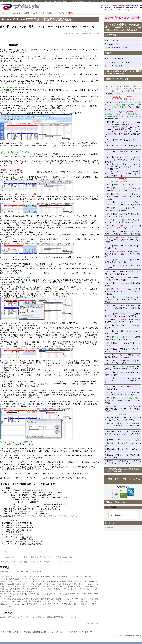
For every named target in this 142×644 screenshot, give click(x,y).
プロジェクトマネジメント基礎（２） (64, 516)
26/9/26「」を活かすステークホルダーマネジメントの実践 (123, 401)
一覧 (5, 552)
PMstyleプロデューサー (122, 59)
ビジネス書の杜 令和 (117, 66)
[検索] (123, 515)
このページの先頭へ (93, 623)
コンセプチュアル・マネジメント (123, 48)
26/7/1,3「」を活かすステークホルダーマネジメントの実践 (123, 240)
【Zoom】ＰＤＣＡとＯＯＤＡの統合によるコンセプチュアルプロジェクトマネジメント (123, 419)
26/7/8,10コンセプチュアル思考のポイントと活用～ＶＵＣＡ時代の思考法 (122, 254)
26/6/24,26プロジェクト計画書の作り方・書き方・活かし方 (123, 227)
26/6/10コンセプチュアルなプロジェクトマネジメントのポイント (122, 189)
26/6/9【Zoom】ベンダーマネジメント (123, 185)
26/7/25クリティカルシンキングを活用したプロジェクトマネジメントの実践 (122, 300)
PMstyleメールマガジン (122, 40)
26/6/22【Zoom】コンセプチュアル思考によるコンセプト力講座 (122, 215)
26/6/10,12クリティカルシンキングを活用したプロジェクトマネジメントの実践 (123, 196)
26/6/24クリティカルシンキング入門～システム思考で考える (122, 221)
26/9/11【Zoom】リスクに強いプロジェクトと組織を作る (122, 388)
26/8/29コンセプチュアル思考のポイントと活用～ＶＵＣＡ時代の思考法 (122, 381)
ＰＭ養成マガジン (123, 44)
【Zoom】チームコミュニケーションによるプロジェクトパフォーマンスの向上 (123, 462)
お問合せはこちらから (113, 94)
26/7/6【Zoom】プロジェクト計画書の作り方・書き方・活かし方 (123, 247)
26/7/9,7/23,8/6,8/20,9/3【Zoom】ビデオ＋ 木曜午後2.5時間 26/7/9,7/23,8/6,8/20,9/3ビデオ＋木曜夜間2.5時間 (123, 111)
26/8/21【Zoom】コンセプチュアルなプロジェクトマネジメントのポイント (122, 362)
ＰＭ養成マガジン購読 (32, 617)
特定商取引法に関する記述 (35, 632)
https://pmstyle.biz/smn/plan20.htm (30, 511)
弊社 (5, 83)
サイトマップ (87, 632)
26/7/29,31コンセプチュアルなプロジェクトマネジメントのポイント (123, 321)
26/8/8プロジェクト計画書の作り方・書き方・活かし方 (123, 338)
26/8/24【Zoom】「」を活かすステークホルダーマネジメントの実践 (123, 368)
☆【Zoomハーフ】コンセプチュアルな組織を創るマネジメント (123, 456)
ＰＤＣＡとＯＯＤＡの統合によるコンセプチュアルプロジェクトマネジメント (123, 426)
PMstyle (32, 6)
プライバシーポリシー (11, 632)
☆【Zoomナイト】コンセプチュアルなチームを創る (123, 450)
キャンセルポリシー (58, 632)
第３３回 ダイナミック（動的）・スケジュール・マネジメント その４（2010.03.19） (38, 562)
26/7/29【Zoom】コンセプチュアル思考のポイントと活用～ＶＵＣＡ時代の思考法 (122, 315)
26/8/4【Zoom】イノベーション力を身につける (123, 147)
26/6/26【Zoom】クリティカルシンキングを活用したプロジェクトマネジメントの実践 (122, 233)
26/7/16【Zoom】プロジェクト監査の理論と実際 (122, 284)
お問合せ (73, 632)
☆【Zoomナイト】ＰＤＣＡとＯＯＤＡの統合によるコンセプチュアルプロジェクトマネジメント (123, 434)
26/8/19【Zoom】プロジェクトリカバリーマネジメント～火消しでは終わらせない (123, 350)
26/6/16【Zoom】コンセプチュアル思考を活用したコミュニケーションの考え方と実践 (122, 203)
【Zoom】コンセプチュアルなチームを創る (123, 440)
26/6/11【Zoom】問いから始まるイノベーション (122, 141)
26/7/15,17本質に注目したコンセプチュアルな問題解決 (123, 279)
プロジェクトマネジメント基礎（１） (32, 516)
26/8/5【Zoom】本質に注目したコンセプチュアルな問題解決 (123, 332)
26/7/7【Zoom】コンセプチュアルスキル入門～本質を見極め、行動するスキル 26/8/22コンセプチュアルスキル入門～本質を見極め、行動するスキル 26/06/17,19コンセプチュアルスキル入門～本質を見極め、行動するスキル (123, 129)
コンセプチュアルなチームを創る (123, 444)
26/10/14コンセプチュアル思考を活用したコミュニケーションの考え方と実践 (123, 409)
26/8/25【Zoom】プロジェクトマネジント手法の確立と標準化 (122, 374)
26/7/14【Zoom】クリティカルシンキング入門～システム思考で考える (122, 273)
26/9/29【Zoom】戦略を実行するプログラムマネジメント (122, 153)
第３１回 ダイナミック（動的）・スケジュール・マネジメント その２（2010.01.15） (38, 557)
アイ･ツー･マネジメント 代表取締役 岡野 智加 (81, 34)
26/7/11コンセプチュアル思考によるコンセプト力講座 (122, 261)
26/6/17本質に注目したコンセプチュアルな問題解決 (122, 209)
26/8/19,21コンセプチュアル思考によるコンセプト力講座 (123, 356)
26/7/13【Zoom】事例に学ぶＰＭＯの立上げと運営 (122, 267)
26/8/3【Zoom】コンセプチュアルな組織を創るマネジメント (123, 327)
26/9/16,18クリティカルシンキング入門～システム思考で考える (123, 393)
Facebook (109, 527)
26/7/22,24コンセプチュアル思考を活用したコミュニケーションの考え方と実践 (123, 291)
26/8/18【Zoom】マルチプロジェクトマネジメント (122, 344)
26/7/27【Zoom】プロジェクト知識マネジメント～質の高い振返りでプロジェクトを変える (122, 308)
